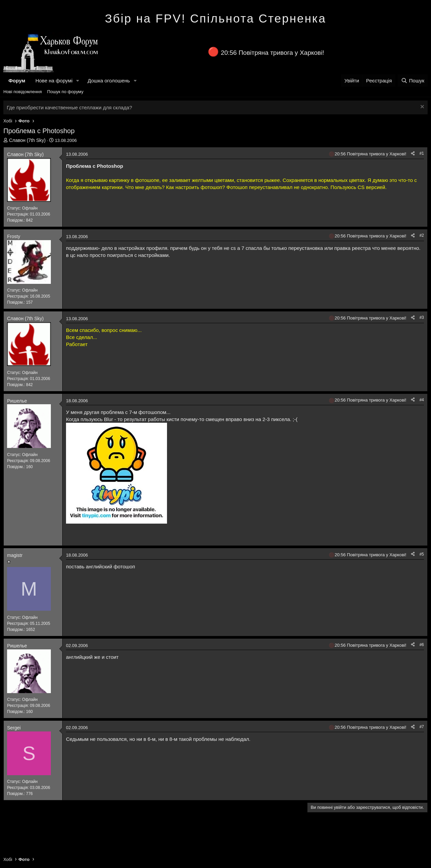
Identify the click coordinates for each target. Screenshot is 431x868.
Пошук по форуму (65, 92)
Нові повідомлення (23, 92)
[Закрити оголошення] (421, 107)
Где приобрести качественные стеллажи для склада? (69, 107)
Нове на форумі (54, 81)
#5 (422, 554)
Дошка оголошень (109, 81)
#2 (422, 235)
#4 (422, 400)
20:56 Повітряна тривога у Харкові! (273, 53)
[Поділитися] (413, 154)
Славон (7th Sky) (27, 140)
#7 (422, 727)
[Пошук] (413, 81)
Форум (17, 81)
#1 (422, 153)
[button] (78, 81)
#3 (422, 317)
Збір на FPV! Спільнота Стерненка (215, 18)
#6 (422, 645)
